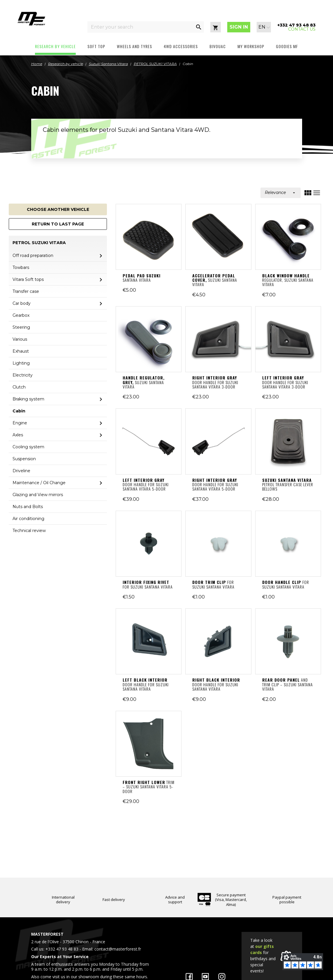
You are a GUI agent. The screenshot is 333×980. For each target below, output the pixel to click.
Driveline (21, 471)
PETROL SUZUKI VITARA (39, 243)
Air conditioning (28, 519)
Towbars (21, 267)
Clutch (19, 387)
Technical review (29, 531)
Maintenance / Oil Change (39, 483)
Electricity (23, 375)
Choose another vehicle (58, 209)
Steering (21, 327)
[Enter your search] (140, 27)
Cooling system (28, 447)
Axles (18, 435)
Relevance (281, 192)
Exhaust (21, 351)
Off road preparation (33, 256)
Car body (22, 303)
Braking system (28, 399)
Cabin (19, 411)
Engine (20, 423)
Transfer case (26, 291)
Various (20, 339)
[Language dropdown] (264, 27)
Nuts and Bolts (28, 507)
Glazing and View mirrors (38, 495)
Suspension (24, 459)
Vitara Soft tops (28, 279)
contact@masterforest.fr (118, 949)
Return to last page (58, 224)
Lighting (21, 363)
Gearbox (21, 315)
